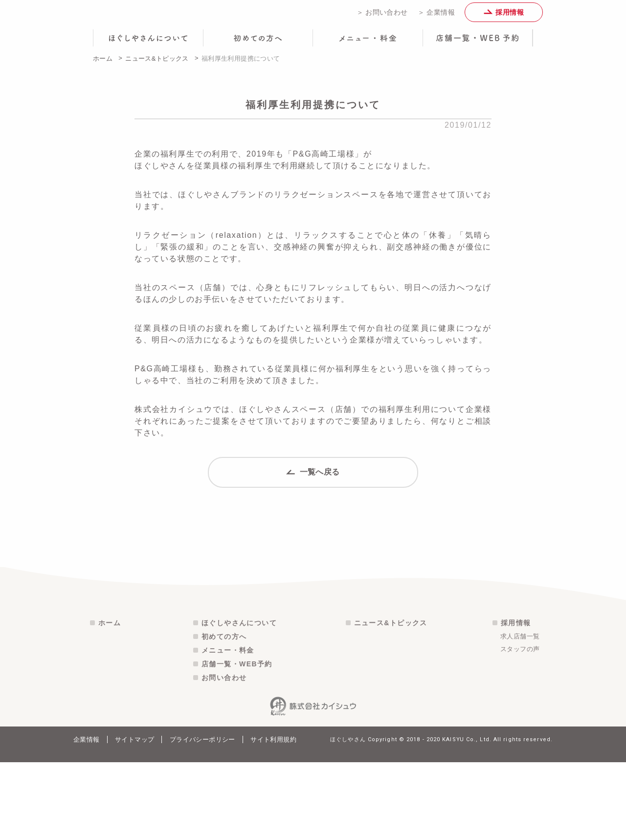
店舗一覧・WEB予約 (237, 742)
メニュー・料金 (228, 728)
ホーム (103, 65)
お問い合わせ (224, 755)
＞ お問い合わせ (382, 16)
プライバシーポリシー (202, 817)
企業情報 (87, 817)
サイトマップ (134, 817)
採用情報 (504, 16)
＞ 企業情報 (436, 16)
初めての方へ (224, 714)
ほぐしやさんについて (239, 701)
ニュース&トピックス (157, 65)
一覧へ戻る (313, 489)
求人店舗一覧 (520, 714)
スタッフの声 (520, 727)
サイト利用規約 (273, 817)
